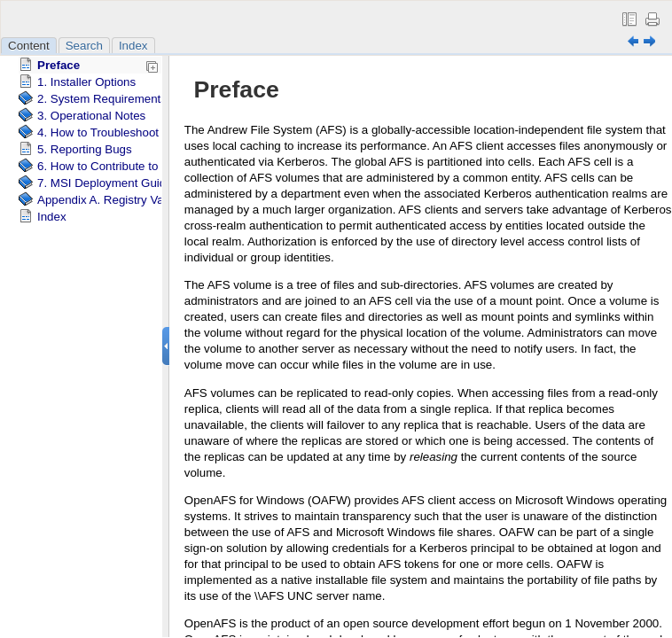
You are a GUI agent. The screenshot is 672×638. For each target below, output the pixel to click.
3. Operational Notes (91, 116)
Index (133, 46)
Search (84, 46)
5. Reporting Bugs (85, 149)
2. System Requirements (102, 99)
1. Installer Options (86, 82)
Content (29, 46)
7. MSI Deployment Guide (105, 183)
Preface (59, 65)
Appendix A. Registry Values (111, 200)
